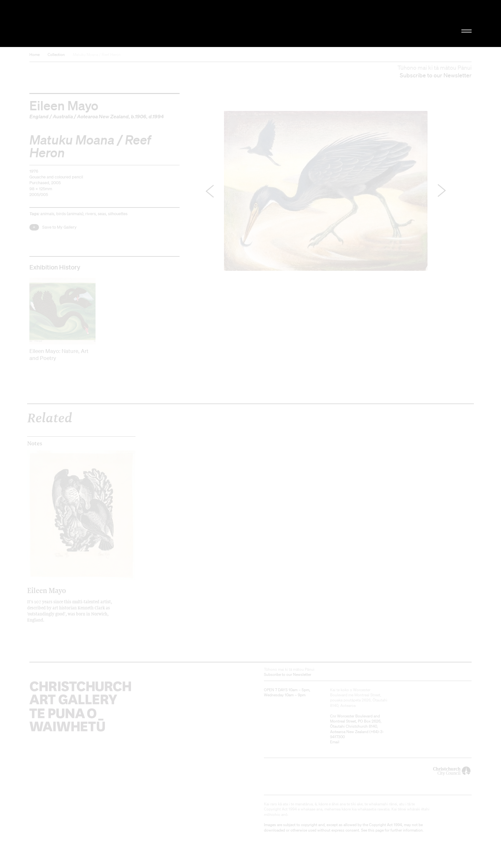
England (39, 116)
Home (35, 55)
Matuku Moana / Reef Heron (97, 55)
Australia (63, 116)
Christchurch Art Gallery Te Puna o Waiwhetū (97, 23)
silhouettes (118, 214)
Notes (35, 443)
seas (102, 214)
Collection (56, 55)
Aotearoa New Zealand (103, 116)
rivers (91, 214)
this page (376, 830)
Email (335, 742)
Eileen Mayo (64, 105)
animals (47, 214)
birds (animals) (70, 214)
